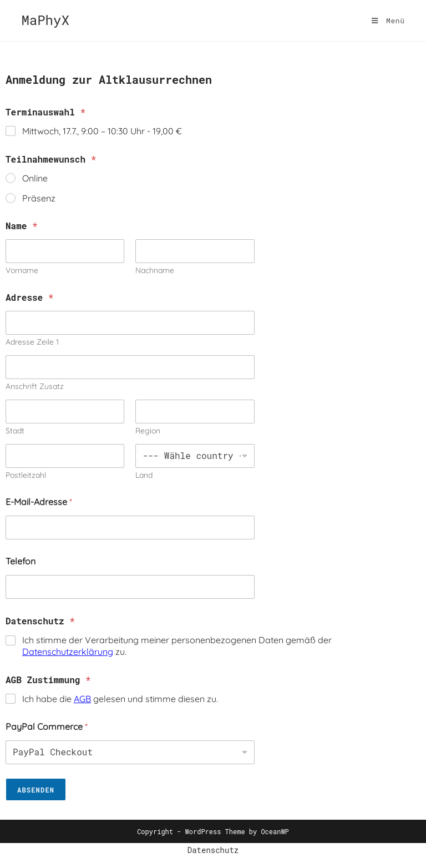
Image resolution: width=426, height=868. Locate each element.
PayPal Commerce (47, 727)
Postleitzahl (26, 475)
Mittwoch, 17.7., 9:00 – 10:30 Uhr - (102, 131)
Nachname (155, 271)
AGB (82, 699)
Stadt (15, 431)
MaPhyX (45, 20)
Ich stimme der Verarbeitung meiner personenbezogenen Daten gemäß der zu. (177, 646)
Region (148, 431)
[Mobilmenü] (388, 21)
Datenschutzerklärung (68, 652)
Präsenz (39, 198)
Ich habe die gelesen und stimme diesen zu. (120, 699)
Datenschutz (213, 850)
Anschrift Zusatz (35, 387)
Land (144, 475)
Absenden (36, 790)
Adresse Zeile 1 (32, 342)
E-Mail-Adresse (39, 502)
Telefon (21, 561)
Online (35, 178)
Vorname (22, 271)
